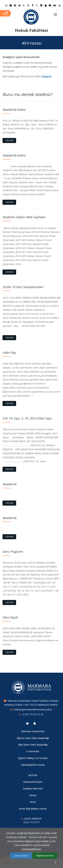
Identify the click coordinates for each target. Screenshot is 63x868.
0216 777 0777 (32, 822)
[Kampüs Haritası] (28, 5)
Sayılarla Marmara (33, 789)
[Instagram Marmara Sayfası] (41, 5)
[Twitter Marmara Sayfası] (37, 5)
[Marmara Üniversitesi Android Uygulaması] (27, 723)
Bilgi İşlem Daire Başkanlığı (33, 745)
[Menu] (55, 13)
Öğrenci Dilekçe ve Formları (33, 758)
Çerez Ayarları (21, 856)
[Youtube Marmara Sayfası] (46, 5)
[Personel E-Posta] (11, 5)
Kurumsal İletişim (33, 782)
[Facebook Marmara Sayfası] (32, 5)
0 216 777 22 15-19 (33, 714)
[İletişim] (24, 5)
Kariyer (33, 795)
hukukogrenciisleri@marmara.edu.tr (33, 709)
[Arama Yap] (60, 6)
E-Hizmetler (33, 751)
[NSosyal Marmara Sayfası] (50, 5)
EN (55, 5)
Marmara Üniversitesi (33, 731)
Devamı (9, 140)
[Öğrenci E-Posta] (6, 5)
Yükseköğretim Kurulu (33, 765)
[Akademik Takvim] (15, 5)
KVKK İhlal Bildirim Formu (33, 809)
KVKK (33, 802)
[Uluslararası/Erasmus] (19, 5)
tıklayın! (47, 76)
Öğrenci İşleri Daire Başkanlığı (33, 738)
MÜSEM (33, 775)
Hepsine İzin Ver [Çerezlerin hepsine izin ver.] (45, 856)
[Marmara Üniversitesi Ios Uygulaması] (35, 723)
